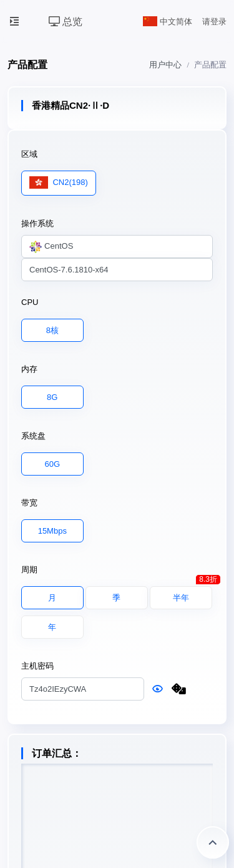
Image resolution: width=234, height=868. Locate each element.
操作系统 (37, 223)
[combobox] (117, 247)
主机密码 (37, 666)
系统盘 (33, 436)
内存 (29, 369)
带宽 (29, 503)
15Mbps (52, 530)
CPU (30, 302)
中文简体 (168, 22)
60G (53, 463)
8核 (52, 330)
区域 (29, 154)
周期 (29, 570)
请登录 (214, 22)
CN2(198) (59, 183)
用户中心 (165, 65)
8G (52, 397)
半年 (193, 594)
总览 (66, 22)
